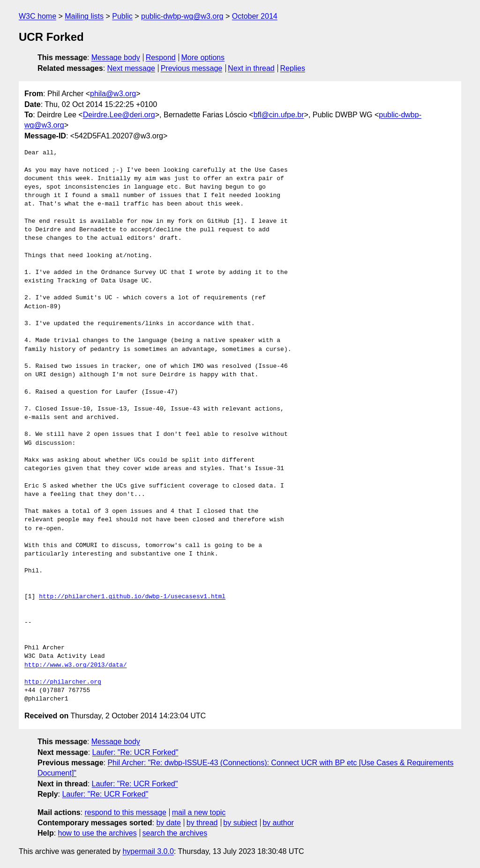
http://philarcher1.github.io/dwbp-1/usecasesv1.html (132, 597)
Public (122, 16)
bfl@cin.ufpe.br (279, 115)
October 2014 (255, 16)
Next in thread (251, 68)
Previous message (192, 68)
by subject (240, 823)
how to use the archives (97, 833)
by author (278, 823)
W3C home (37, 16)
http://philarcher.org (63, 682)
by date (168, 823)
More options (203, 57)
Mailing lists (84, 16)
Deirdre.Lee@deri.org (119, 115)
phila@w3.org (113, 94)
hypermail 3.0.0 (148, 851)
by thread (202, 823)
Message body (116, 57)
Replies (293, 68)
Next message (131, 68)
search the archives (175, 833)
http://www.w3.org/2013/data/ (75, 665)
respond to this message (125, 812)
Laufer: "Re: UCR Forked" (135, 752)
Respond (161, 57)
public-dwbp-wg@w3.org (182, 16)
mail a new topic (199, 812)
